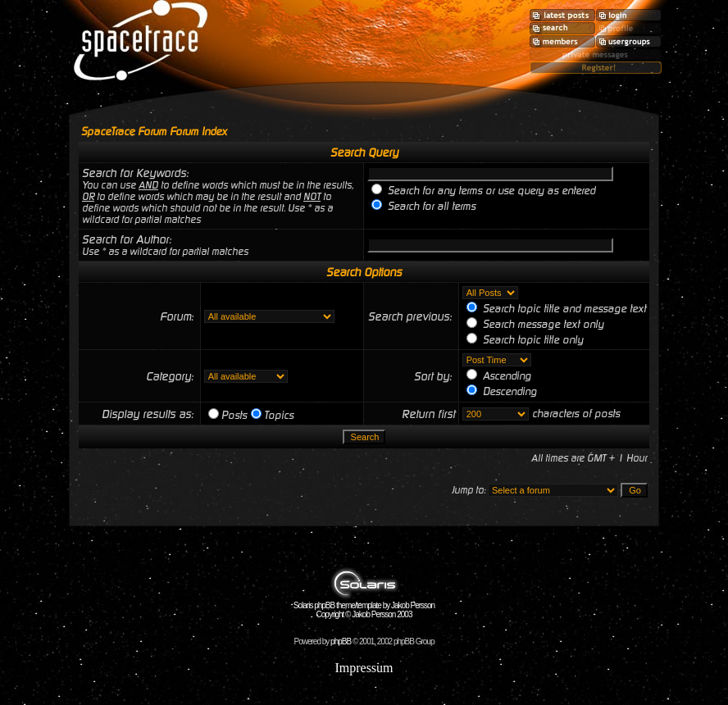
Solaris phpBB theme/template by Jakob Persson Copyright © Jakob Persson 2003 (364, 606)
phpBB (341, 641)
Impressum (364, 668)
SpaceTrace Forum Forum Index (154, 132)
